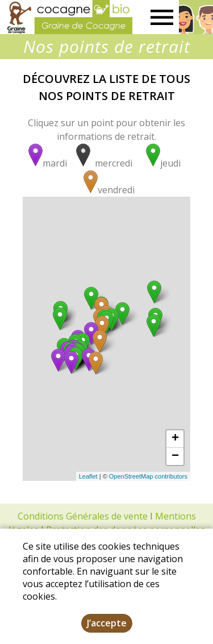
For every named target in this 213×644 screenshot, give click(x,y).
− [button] (175, 456)
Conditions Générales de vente (83, 516)
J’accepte (107, 623)
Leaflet (88, 476)
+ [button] (175, 439)
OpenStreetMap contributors (148, 476)
